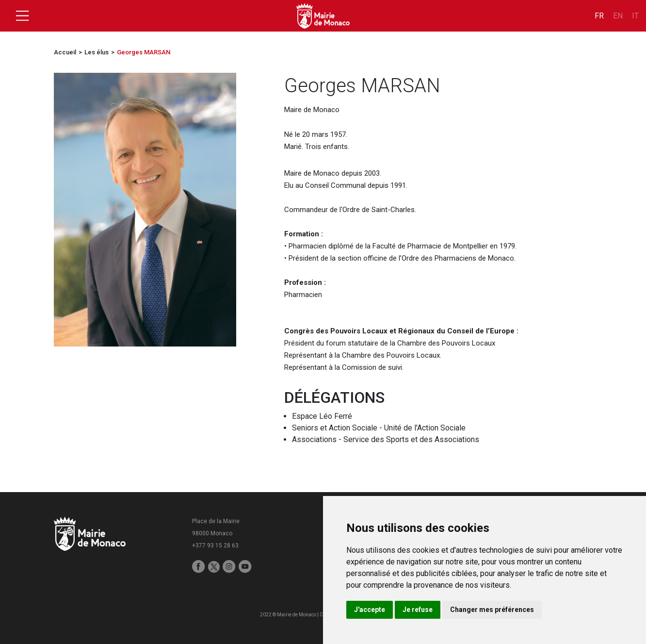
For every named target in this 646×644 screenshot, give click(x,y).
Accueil (65, 52)
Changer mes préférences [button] (492, 610)
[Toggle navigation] (22, 16)
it (635, 16)
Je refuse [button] (418, 610)
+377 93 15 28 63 (215, 545)
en (618, 16)
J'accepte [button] (370, 610)
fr (599, 16)
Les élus (97, 52)
